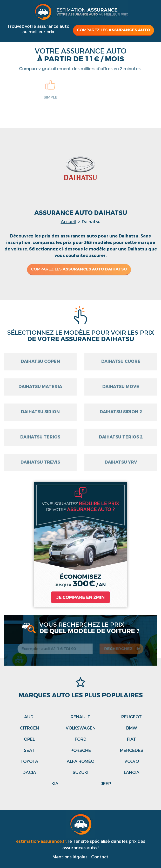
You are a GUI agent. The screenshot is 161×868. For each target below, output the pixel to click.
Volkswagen (81, 728)
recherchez (120, 649)
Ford (81, 739)
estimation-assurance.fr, (42, 841)
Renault (81, 717)
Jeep (106, 784)
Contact (100, 857)
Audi (29, 717)
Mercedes (132, 750)
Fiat (132, 739)
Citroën (29, 728)
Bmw (132, 728)
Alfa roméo (81, 761)
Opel (29, 739)
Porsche (81, 750)
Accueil (68, 222)
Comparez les (113, 30)
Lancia (132, 773)
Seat (29, 750)
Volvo (132, 761)
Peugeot (132, 717)
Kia (55, 784)
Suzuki (81, 773)
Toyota (29, 761)
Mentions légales (70, 857)
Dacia (29, 773)
